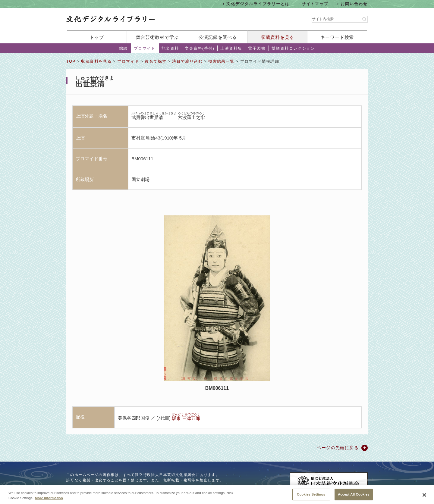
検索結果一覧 (221, 61)
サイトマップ (315, 4)
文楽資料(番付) (200, 48)
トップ (97, 37)
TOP (71, 61)
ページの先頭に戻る (338, 448)
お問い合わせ (354, 4)
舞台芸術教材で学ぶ (157, 37)
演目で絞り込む (187, 61)
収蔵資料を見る (277, 37)
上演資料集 (231, 48)
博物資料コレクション (293, 48)
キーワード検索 (337, 37)
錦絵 (123, 48)
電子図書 (257, 48)
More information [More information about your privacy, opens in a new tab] (49, 502)
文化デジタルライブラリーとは (258, 4)
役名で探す (156, 61)
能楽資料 (170, 48)
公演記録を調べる (218, 37)
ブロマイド (145, 48)
